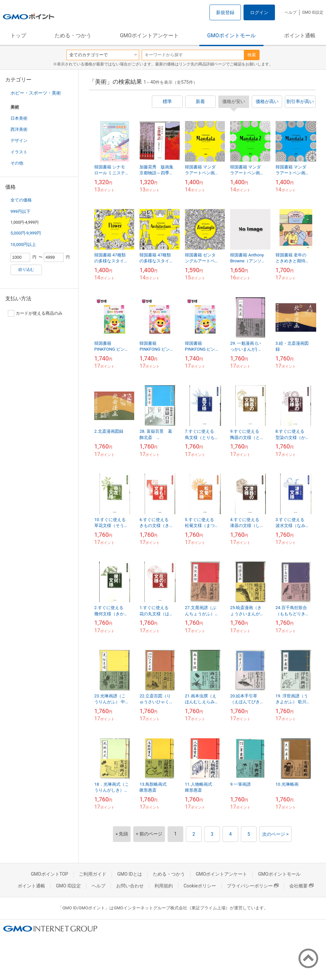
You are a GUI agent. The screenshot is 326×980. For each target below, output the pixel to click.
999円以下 (20, 211)
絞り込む (26, 270)
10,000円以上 (23, 245)
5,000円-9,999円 (26, 233)
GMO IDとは (130, 874)
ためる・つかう (73, 35)
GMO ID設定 (313, 12)
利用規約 (164, 886)
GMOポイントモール (231, 35)
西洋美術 (19, 129)
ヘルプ (291, 12)
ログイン (259, 12)
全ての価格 (21, 200)
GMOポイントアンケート (149, 35)
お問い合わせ (130, 886)
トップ (18, 35)
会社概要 (301, 886)
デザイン (19, 140)
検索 (252, 55)
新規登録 (225, 12)
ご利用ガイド (93, 874)
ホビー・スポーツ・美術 (36, 93)
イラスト (19, 152)
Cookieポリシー (200, 886)
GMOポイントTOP (49, 874)
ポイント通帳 (300, 35)
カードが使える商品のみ (35, 313)
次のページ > (275, 834)
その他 (17, 163)
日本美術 (19, 118)
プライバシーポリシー (253, 886)
